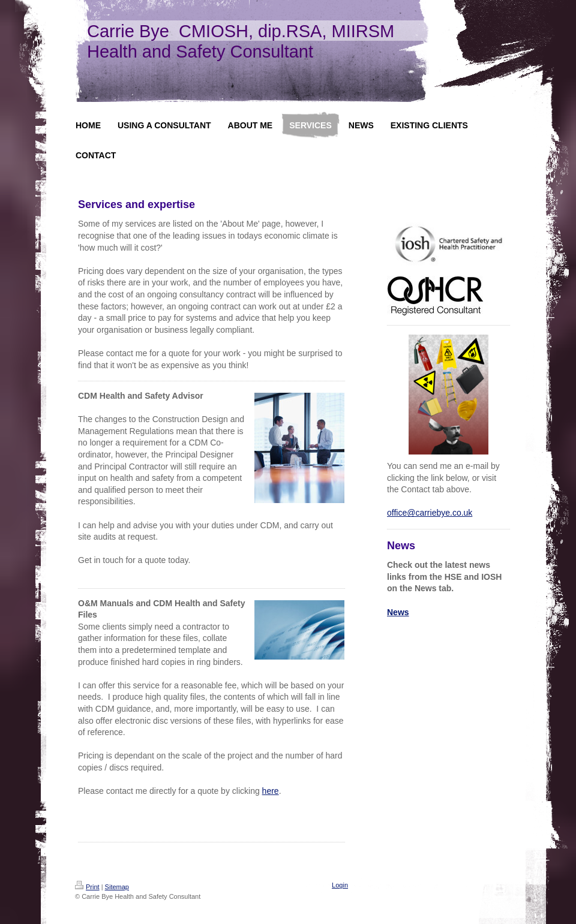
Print (87, 887)
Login (340, 885)
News (398, 612)
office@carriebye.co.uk (430, 513)
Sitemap (117, 887)
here (271, 791)
